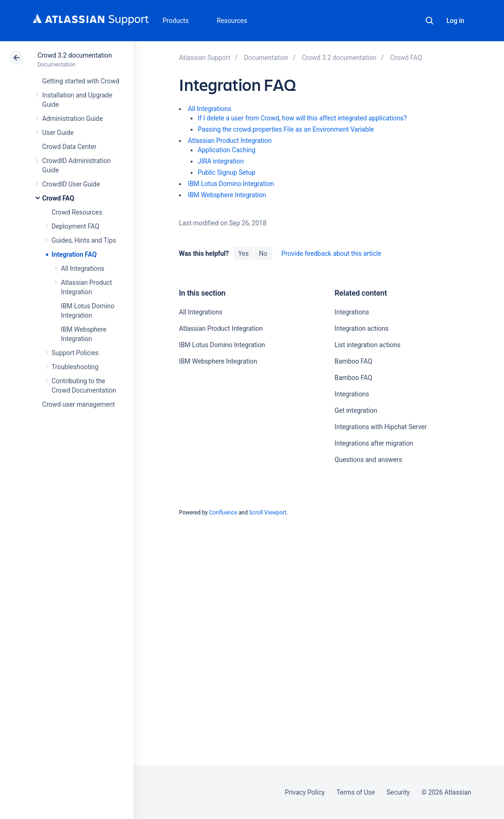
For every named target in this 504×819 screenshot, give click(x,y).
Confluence (223, 513)
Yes (243, 253)
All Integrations (83, 268)
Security (398, 792)
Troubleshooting (75, 367)
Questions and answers (368, 460)
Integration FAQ (74, 254)
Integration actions (361, 328)
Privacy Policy (305, 792)
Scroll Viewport (268, 513)
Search (430, 21)
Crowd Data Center (69, 147)
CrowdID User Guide (71, 184)
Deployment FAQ (75, 226)
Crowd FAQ (58, 198)
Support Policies (75, 353)
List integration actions (367, 345)
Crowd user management (78, 404)
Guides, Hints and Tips (84, 240)
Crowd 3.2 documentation (75, 55)
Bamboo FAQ (353, 361)
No (263, 253)
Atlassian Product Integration (230, 141)
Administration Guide (73, 119)
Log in (455, 21)
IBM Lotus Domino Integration (231, 184)
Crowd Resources (77, 212)
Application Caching (226, 150)
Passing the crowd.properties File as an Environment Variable (286, 129)
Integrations (352, 312)
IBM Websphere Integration (227, 195)
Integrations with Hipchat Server (381, 427)
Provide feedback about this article (331, 253)
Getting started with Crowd (81, 81)
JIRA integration (221, 161)
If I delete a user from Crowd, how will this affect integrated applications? (302, 118)
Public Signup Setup (226, 172)
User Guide (58, 133)
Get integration (356, 410)
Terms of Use (356, 792)
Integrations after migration (374, 443)
